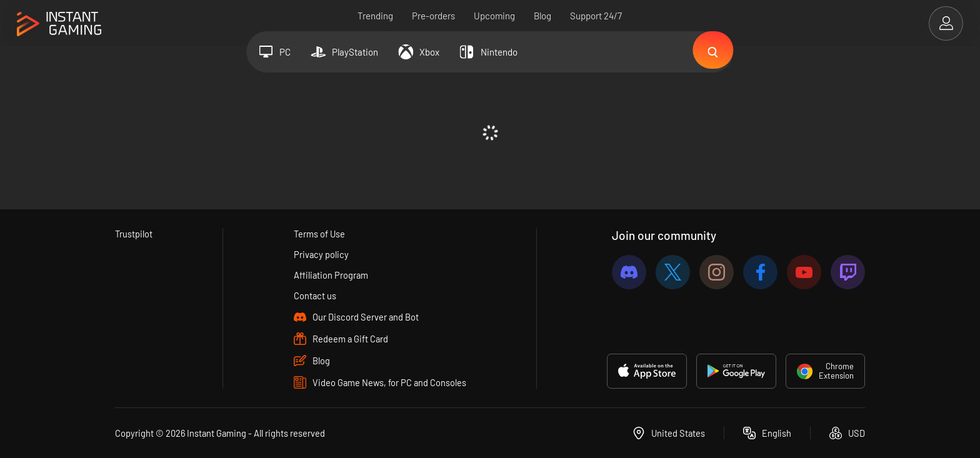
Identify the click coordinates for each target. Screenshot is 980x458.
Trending (376, 16)
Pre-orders (434, 16)
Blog (543, 16)
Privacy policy (321, 254)
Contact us (315, 296)
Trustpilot (134, 234)
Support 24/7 (597, 16)
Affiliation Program (331, 275)
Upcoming (495, 16)
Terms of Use (319, 234)
